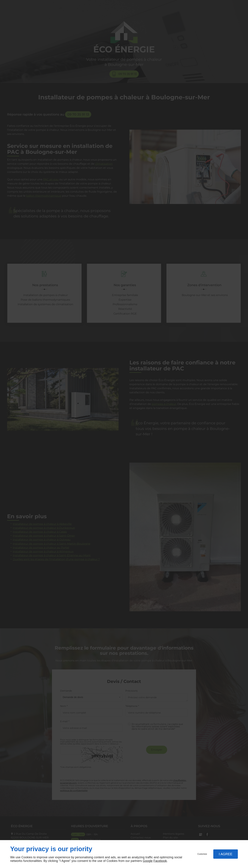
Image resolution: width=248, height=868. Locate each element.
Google (148, 861)
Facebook (160, 861)
